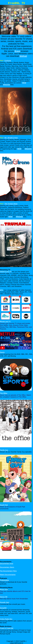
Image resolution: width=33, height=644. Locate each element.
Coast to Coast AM (7, 628)
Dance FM (4, 597)
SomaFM (3, 608)
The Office (4, 393)
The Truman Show (11, 204)
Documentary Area (7, 564)
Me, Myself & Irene (11, 138)
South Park (4, 505)
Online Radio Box (6, 619)
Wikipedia (7, 85)
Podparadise (4, 580)
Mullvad (23, 56)
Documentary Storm (7, 567)
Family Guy (4, 450)
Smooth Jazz (5, 602)
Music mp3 (4, 589)
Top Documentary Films (8, 571)
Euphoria (8, 61)
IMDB (24, 83)
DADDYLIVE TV (6, 272)
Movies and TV (5, 322)
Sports (2, 352)
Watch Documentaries (8, 575)
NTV (2, 290)
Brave (17, 51)
